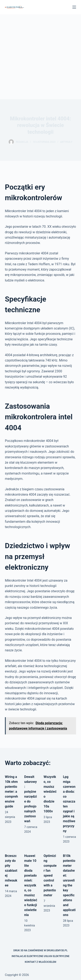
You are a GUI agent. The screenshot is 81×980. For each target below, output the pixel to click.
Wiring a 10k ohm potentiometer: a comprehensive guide (12, 792)
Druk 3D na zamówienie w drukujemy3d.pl (40, 950)
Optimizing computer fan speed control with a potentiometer (50, 875)
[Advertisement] (40, 57)
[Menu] (74, 7)
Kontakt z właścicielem (41, 962)
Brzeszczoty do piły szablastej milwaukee (11, 871)
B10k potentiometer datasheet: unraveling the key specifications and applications (69, 885)
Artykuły (66, 142)
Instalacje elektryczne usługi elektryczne (41, 956)
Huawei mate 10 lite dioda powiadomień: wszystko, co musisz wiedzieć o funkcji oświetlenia (31, 885)
